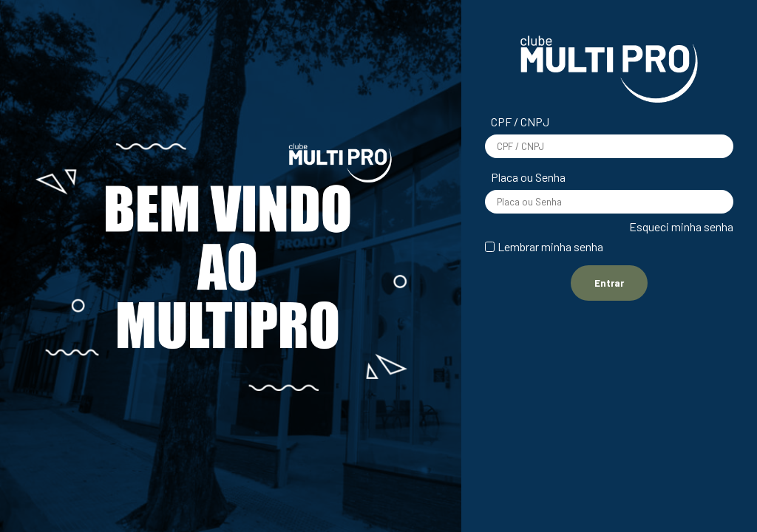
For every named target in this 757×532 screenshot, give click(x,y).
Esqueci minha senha (681, 226)
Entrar (609, 283)
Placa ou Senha (528, 177)
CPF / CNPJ (520, 122)
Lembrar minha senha (550, 246)
